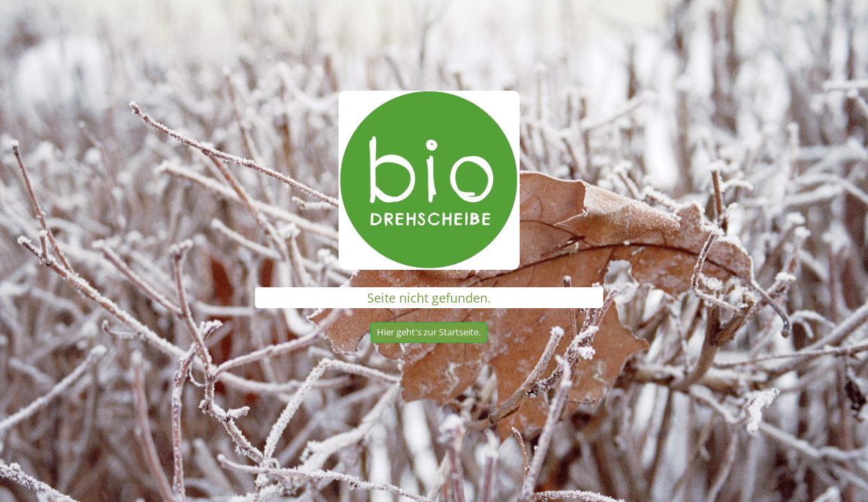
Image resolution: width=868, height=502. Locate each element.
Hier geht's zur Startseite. (429, 332)
